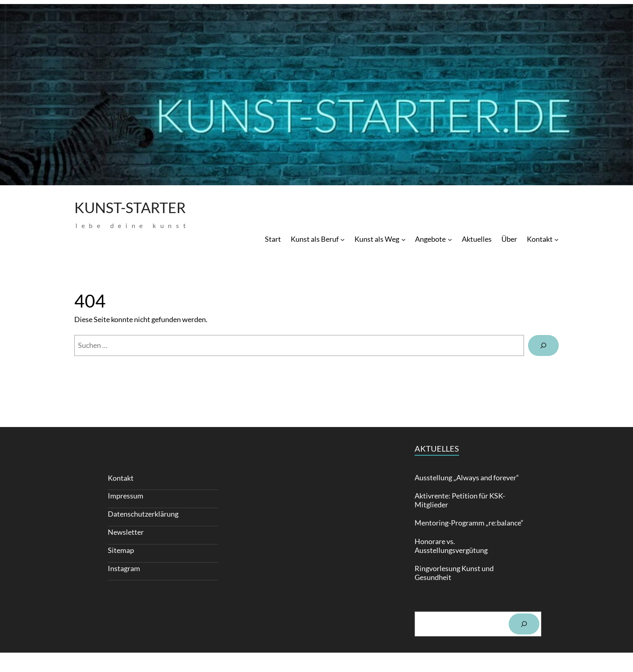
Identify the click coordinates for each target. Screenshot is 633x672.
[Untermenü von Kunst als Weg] (403, 239)
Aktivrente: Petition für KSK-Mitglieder (460, 500)
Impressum (126, 496)
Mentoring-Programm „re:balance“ (469, 523)
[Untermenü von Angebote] (450, 239)
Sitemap (121, 550)
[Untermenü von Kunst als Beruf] (343, 239)
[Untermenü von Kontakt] (556, 239)
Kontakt (121, 478)
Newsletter (126, 532)
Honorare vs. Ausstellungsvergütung (451, 546)
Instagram (124, 568)
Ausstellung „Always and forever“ (467, 478)
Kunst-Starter (130, 207)
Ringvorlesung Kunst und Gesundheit (454, 573)
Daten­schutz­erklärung (143, 514)
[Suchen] (543, 345)
